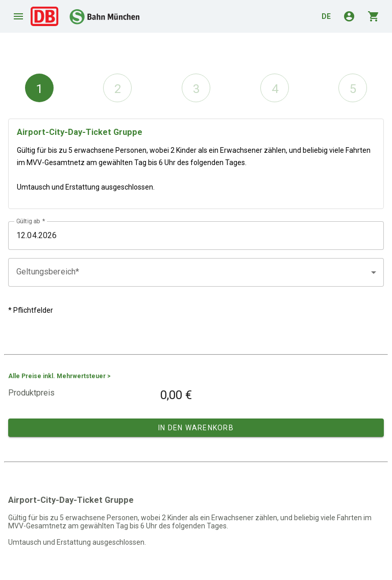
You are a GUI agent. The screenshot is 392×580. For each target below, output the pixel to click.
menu (18, 16)
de (326, 16)
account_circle (349, 16)
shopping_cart (374, 16)
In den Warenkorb (196, 428)
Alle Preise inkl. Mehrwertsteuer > (59, 376)
